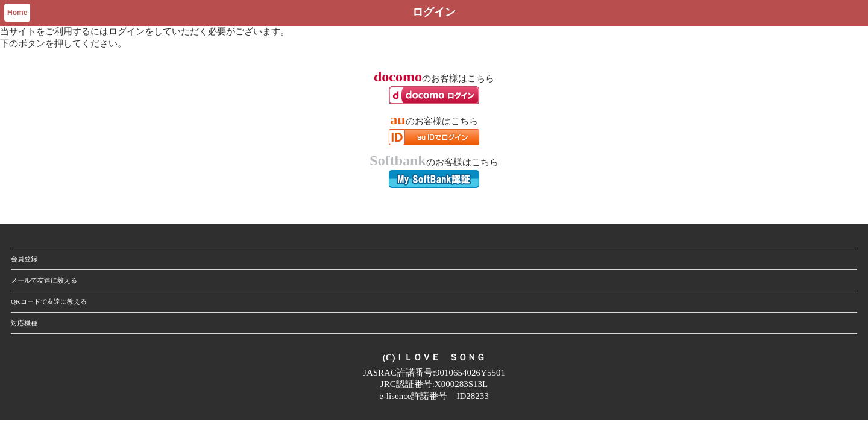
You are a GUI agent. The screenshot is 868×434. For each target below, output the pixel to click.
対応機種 (24, 323)
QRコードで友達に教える (49, 301)
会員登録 (24, 259)
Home (17, 13)
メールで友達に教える (44, 280)
